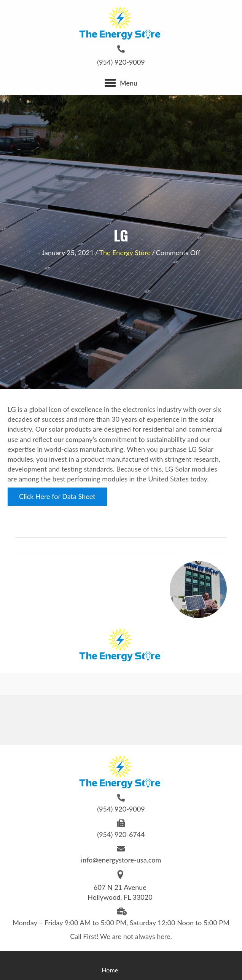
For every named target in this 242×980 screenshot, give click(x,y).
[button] (110, 83)
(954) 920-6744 (121, 834)
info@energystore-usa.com (121, 860)
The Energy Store (125, 253)
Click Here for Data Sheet (57, 496)
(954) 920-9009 (121, 62)
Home (110, 970)
